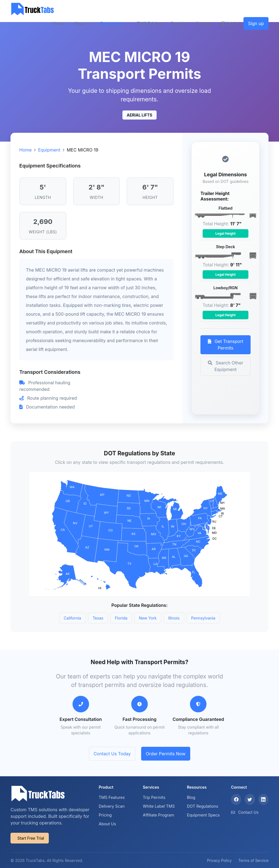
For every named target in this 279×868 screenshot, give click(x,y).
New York (148, 618)
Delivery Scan (112, 806)
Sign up (256, 23)
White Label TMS (159, 806)
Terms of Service (253, 861)
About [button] (80, 23)
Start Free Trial (31, 838)
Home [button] (59, 23)
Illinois (174, 618)
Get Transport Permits (226, 345)
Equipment (49, 150)
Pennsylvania (203, 618)
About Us (107, 824)
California (72, 618)
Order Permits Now (166, 754)
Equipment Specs (203, 815)
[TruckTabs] (33, 9)
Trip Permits (154, 797)
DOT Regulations (203, 806)
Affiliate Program (159, 815)
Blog (191, 797)
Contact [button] (204, 23)
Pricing (105, 815)
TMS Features (112, 797)
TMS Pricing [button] (149, 23)
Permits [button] (179, 23)
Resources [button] (111, 23)
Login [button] (229, 23)
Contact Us (248, 812)
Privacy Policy (219, 861)
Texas (98, 618)
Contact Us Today (112, 754)
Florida (121, 618)
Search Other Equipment (226, 366)
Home (26, 150)
